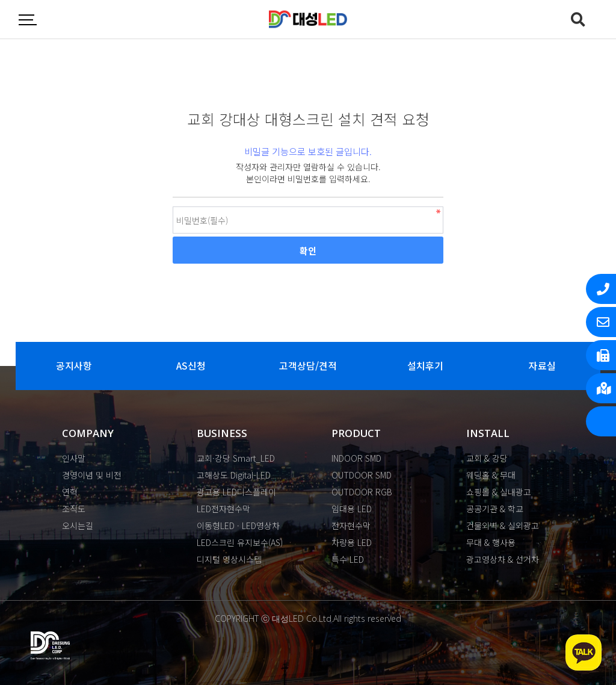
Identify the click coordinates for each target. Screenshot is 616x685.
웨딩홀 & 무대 (491, 475)
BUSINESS (222, 433)
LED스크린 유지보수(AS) (240, 542)
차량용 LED (352, 542)
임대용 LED (352, 509)
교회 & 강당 (487, 458)
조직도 (74, 509)
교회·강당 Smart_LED (236, 458)
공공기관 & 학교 (495, 509)
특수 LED (348, 559)
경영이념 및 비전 (92, 475)
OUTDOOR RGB (362, 492)
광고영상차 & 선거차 (503, 559)
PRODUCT (356, 433)
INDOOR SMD (356, 458)
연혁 (70, 492)
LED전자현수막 (223, 509)
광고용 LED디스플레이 (236, 492)
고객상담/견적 (308, 366)
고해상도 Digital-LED (234, 475)
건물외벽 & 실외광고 (503, 525)
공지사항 (74, 366)
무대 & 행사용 (491, 542)
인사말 (74, 458)
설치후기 (425, 366)
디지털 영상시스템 (229, 559)
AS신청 (191, 366)
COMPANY (88, 433)
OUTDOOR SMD (362, 475)
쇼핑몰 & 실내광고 (499, 492)
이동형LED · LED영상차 (238, 525)
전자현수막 (351, 525)
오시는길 (78, 525)
